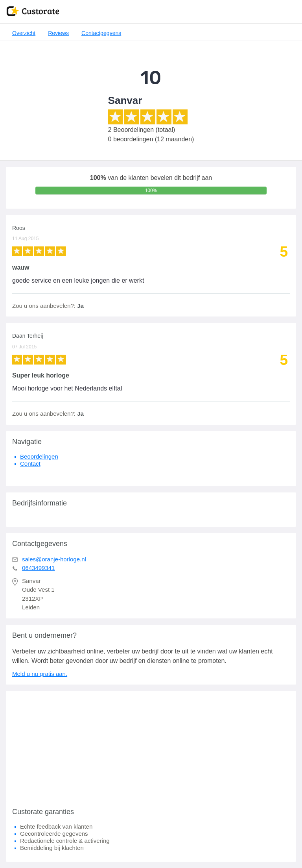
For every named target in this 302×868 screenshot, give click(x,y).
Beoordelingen (39, 456)
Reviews (58, 33)
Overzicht (24, 33)
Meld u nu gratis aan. (40, 674)
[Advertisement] (151, 746)
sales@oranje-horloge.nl (54, 559)
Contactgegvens (101, 33)
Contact (30, 464)
